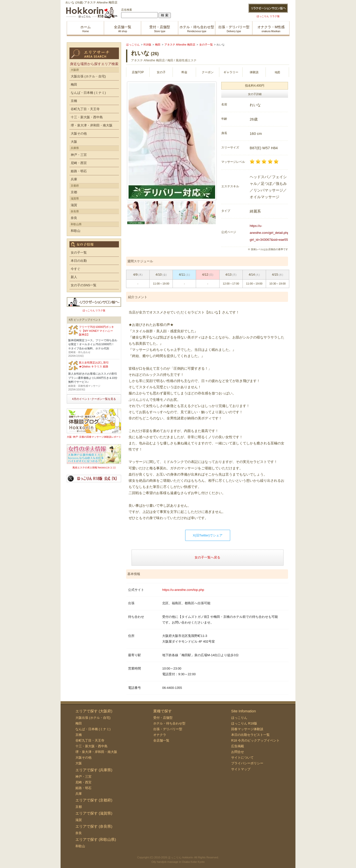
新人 (74, 277)
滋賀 (74, 205)
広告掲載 (238, 746)
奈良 (74, 218)
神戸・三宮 (79, 155)
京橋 (74, 101)
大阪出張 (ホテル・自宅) (88, 76)
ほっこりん (239, 718)
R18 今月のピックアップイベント (255, 740)
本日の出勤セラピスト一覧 (250, 735)
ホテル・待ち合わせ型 (169, 723)
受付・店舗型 (163, 718)
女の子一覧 (79, 253)
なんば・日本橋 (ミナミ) (88, 93)
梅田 (74, 84)
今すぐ (76, 269)
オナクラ (160, 735)
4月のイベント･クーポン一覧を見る (94, 399)
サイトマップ (241, 769)
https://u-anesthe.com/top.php (183, 590)
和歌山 (76, 231)
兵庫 (74, 179)
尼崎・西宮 (79, 163)
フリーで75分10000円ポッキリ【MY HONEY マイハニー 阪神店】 (96, 331)
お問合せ (238, 752)
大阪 (74, 142)
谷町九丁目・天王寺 (85, 109)
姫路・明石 (79, 171)
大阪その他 (79, 133)
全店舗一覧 (161, 740)
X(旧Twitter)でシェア (208, 535)
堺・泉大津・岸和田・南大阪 (92, 125)
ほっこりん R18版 (244, 723)
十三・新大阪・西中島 (87, 117)
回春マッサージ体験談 (247, 729)
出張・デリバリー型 (168, 729)
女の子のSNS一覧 (84, 285)
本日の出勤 (79, 261)
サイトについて (242, 758)
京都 (74, 192)
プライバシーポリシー (247, 763)
